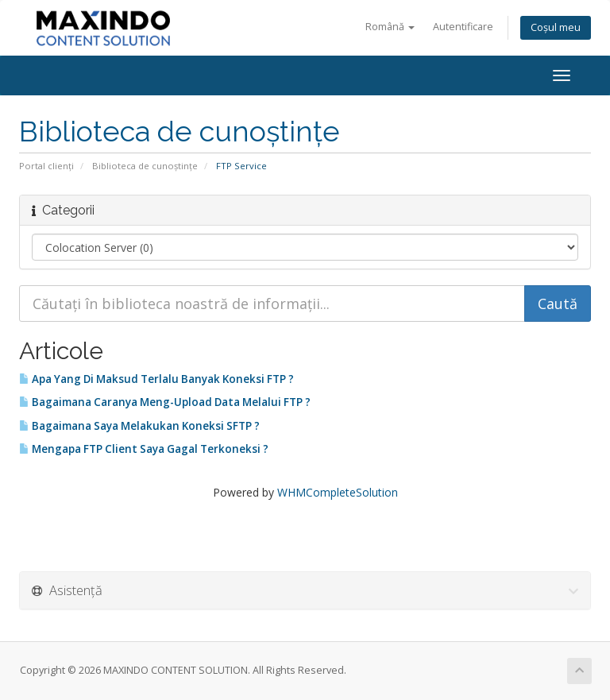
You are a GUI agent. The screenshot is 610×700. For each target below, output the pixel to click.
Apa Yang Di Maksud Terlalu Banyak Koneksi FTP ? (156, 379)
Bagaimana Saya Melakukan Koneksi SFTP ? (139, 426)
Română (390, 27)
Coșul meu (556, 27)
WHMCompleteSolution (338, 492)
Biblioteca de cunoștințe (145, 166)
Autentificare (463, 27)
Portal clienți (46, 166)
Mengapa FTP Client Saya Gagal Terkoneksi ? (144, 449)
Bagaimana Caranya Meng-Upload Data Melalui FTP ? (165, 402)
